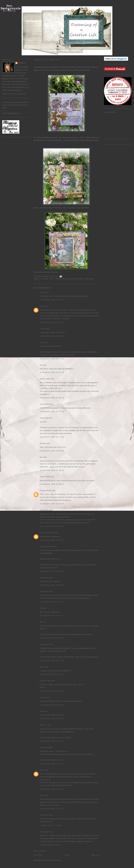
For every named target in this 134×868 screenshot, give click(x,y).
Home (67, 855)
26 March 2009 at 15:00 (52, 638)
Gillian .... (43, 725)
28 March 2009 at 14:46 (52, 789)
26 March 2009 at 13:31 (52, 616)
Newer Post (38, 855)
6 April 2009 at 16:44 (51, 825)
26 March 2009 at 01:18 (52, 412)
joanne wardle (45, 379)
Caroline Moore (46, 490)
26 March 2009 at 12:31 (52, 602)
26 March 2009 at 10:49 (52, 585)
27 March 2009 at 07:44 (52, 691)
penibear (43, 443)
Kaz (41, 457)
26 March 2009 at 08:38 (52, 451)
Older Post (95, 855)
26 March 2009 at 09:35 (52, 540)
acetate (44, 279)
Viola (42, 711)
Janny (42, 667)
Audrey (43, 697)
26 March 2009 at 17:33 (52, 660)
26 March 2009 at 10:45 (52, 571)
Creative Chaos (45, 681)
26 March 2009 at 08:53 (52, 484)
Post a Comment (40, 851)
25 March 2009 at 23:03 (52, 300)
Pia (41, 608)
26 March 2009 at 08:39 (52, 470)
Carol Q (22, 63)
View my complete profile (14, 94)
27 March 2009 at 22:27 (52, 741)
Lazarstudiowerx (76, 279)
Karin (42, 342)
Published (90, 279)
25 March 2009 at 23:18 (52, 372)
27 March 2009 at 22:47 (52, 764)
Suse (42, 306)
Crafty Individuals (58, 279)
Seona (42, 795)
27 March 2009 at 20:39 (52, 719)
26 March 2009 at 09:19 (52, 504)
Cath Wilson (44, 591)
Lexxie (42, 770)
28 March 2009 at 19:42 (52, 809)
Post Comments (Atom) (52, 860)
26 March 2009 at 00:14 (52, 398)
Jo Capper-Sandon (46, 546)
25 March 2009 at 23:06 (52, 336)
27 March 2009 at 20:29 (52, 705)
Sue (41, 365)
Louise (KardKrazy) (47, 533)
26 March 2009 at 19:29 (52, 674)
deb (41, 622)
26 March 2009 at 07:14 (52, 437)
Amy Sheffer (44, 404)
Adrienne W (44, 747)
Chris (42, 292)
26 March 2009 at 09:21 (52, 526)
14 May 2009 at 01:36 (50, 845)
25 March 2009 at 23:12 (52, 359)
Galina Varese (45, 477)
